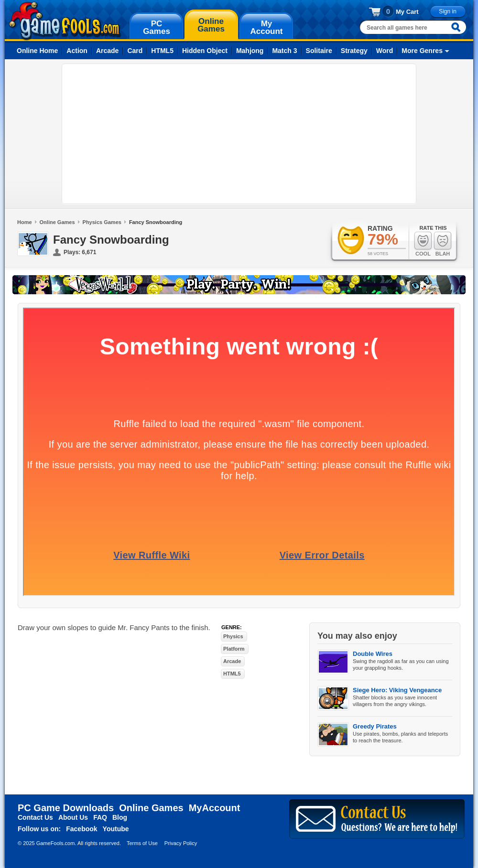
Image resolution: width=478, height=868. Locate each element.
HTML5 (162, 51)
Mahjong (250, 51)
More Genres (422, 51)
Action (77, 51)
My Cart (407, 12)
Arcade (107, 51)
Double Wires (373, 654)
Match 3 (284, 51)
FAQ (100, 817)
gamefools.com (65, 21)
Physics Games (102, 222)
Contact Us (35, 817)
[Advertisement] (181, 134)
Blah (443, 244)
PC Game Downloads (66, 808)
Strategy (354, 51)
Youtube (116, 829)
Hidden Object (205, 51)
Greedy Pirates (375, 726)
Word (385, 51)
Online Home (37, 51)
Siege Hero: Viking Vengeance (397, 690)
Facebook (81, 829)
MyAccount (215, 808)
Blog (120, 817)
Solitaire (319, 51)
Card (135, 51)
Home (25, 222)
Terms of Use (142, 843)
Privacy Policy (181, 843)
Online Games (57, 222)
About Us (73, 817)
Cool (423, 244)
